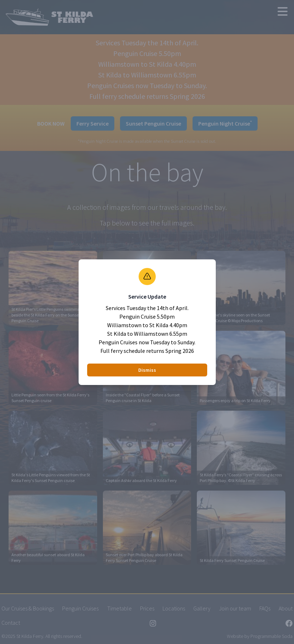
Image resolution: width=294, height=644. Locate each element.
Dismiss (147, 370)
